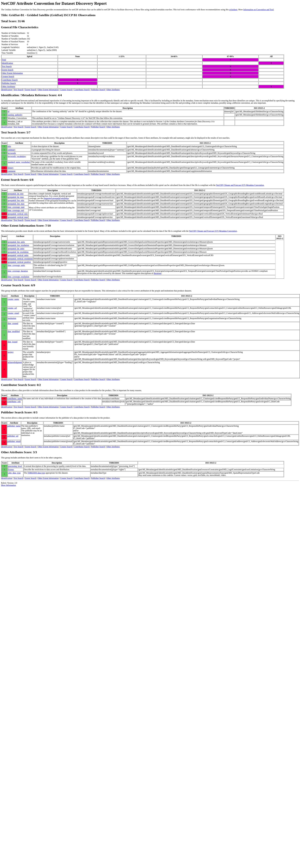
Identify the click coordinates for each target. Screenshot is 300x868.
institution (12, 318)
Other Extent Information (12, 73)
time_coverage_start (16, 207)
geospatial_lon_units (16, 242)
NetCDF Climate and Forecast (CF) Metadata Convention (240, 185)
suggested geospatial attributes (56, 198)
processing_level (15, 466)
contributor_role (14, 402)
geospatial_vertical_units (18, 255)
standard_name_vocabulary (19, 162)
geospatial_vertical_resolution (20, 259)
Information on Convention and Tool (258, 10)
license (11, 470)
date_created (13, 323)
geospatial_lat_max (16, 197)
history (11, 168)
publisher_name (14, 426)
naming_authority (15, 115)
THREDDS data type (36, 473)
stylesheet (233, 10)
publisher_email (14, 441)
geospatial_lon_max (16, 204)
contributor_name (15, 398)
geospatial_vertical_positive (19, 262)
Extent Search (8, 70)
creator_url (12, 308)
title (9, 146)
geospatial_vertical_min (18, 214)
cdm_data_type (14, 473)
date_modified (14, 331)
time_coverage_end (16, 210)
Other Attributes (9, 87)
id (9, 111)
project (11, 352)
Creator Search (8, 77)
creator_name (13, 299)
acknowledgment (15, 362)
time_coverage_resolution (18, 277)
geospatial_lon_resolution (18, 245)
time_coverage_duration (18, 271)
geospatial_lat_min (16, 194)
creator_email (13, 313)
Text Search (7, 66)
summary (12, 150)
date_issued (13, 342)
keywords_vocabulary (17, 156)
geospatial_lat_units (16, 249)
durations (158, 273)
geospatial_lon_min (16, 200)
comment (12, 171)
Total (4, 60)
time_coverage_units (16, 265)
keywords (12, 153)
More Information (8, 485)
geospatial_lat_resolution (18, 252)
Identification (7, 63)
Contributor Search (10, 80)
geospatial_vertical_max (18, 217)
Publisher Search (9, 83)
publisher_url (13, 436)
